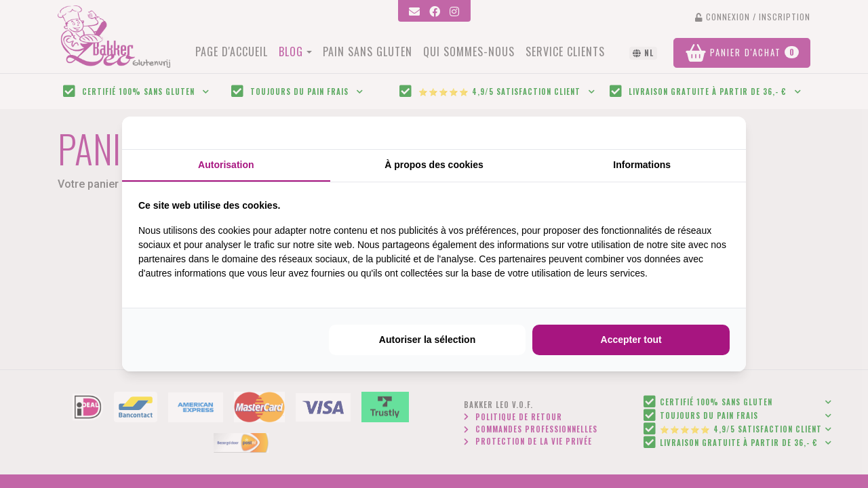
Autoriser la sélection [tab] (427, 340)
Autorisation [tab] (226, 165)
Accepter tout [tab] (631, 340)
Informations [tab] (642, 165)
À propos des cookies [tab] (434, 165)
